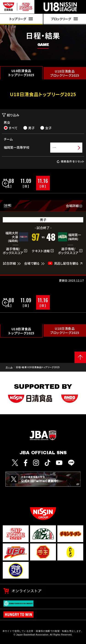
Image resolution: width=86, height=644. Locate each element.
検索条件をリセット (70, 161)
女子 (46, 128)
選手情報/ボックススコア (15, 254)
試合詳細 (12, 266)
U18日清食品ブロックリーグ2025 (65, 73)
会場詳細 (74, 207)
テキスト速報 (43, 254)
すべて (11, 128)
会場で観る (35, 266)
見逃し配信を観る (66, 266)
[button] (6, 183)
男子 (29, 128)
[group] (26, 183)
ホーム (9, 370)
